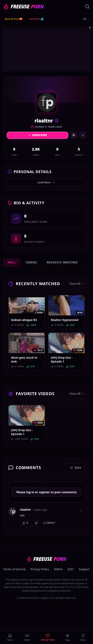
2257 (71, 569)
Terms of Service (14, 569)
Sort (75, 468)
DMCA (58, 569)
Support (84, 569)
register (44, 492)
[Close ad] (90, 28)
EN (86, 19)
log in (30, 492)
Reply (49, 523)
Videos (31, 262)
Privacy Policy (40, 569)
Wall (12, 262)
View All (77, 284)
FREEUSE (24, 7)
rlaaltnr (25, 510)
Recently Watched (62, 262)
